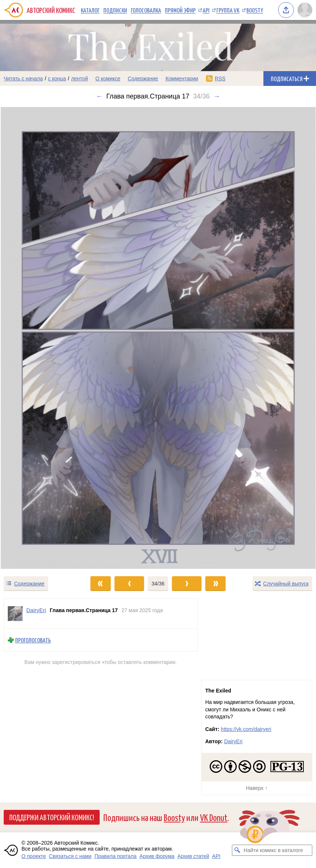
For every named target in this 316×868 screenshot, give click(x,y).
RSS (220, 79)
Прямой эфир (180, 10)
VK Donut (214, 817)
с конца (57, 79)
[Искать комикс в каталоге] (237, 850)
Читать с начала (23, 79)
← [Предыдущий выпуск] (99, 96)
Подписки (115, 10)
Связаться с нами (70, 856)
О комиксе (108, 79)
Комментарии (182, 79)
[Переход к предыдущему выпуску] (39, 338)
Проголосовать (33, 640)
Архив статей (193, 856)
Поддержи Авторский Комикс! (52, 817)
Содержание (143, 79)
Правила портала (116, 856)
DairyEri (233, 741)
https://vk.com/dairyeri (246, 729)
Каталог (90, 10)
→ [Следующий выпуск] (217, 96)
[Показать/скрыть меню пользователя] (305, 10)
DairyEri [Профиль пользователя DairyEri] (36, 610)
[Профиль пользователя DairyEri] (15, 614)
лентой (80, 79)
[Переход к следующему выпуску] (158, 338)
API (206, 10)
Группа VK (228, 10)
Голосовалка (146, 10)
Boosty (255, 10)
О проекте (34, 856)
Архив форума (157, 856)
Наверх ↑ (257, 788)
